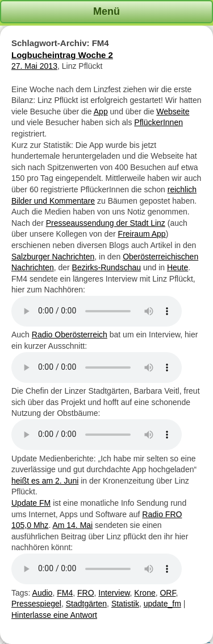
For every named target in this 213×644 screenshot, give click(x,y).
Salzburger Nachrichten (53, 257)
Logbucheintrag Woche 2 (62, 55)
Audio (43, 593)
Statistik (125, 604)
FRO (86, 593)
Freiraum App (142, 234)
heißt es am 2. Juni (45, 481)
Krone (145, 593)
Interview (114, 593)
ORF (168, 593)
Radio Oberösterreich (70, 335)
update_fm (162, 604)
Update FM (31, 503)
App (101, 112)
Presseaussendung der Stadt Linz (106, 223)
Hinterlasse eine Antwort (54, 615)
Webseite (173, 112)
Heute (177, 267)
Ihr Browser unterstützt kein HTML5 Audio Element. (97, 311)
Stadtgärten (86, 604)
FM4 (65, 593)
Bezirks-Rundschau (106, 267)
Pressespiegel (36, 604)
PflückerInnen (158, 122)
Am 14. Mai (72, 525)
